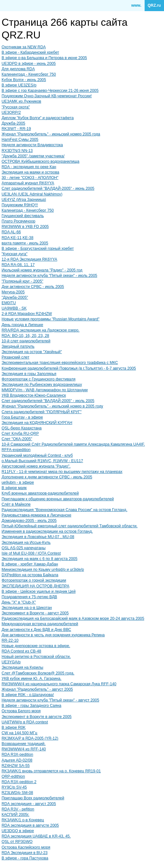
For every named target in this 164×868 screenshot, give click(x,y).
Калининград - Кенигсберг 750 (29, 74)
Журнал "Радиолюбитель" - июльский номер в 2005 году (52, 406)
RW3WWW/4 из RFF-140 (24, 749)
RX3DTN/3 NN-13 (17, 151)
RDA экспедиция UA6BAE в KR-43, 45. (36, 836)
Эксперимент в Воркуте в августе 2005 (37, 717)
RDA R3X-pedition (17, 755)
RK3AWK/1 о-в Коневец (23, 820)
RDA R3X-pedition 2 (19, 782)
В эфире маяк (14, 488)
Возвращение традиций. (24, 744)
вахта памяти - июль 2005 (25, 243)
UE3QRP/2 (11, 113)
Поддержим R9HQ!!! (20, 205)
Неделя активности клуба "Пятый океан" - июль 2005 (49, 276)
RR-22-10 (10, 640)
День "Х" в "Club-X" (19, 602)
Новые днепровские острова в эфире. (36, 646)
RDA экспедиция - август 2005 (29, 804)
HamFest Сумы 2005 (20, 140)
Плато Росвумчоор (18, 221)
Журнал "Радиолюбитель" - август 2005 (37, 689)
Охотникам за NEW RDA (24, 47)
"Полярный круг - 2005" (22, 281)
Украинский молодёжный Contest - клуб (37, 455)
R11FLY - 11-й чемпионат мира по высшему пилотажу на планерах (62, 472)
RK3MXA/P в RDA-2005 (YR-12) (30, 738)
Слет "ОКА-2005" (17, 439)
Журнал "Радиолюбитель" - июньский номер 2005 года (51, 134)
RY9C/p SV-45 (14, 787)
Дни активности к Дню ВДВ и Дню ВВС (36, 630)
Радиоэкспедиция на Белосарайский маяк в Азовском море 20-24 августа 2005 (73, 619)
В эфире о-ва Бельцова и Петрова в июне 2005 (44, 58)
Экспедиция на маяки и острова (30, 172)
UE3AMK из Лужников (21, 101)
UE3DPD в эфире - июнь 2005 (29, 64)
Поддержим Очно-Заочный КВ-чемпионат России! (47, 96)
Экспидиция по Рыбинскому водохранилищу (42, 385)
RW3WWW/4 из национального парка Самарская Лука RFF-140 (59, 684)
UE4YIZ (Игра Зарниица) (24, 200)
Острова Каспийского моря (26, 847)
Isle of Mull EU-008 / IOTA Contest (31, 553)
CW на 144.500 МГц (19, 733)
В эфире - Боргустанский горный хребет (38, 249)
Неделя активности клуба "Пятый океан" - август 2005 (50, 700)
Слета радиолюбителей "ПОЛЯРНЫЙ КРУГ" (42, 412)
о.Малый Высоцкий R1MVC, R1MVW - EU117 (42, 461)
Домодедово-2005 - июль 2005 (29, 521)
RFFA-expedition (16, 450)
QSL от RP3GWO (17, 842)
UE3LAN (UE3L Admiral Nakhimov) (32, 194)
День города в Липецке (22, 325)
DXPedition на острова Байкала (30, 575)
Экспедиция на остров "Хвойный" (32, 352)
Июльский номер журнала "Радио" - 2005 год (42, 270)
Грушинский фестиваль (23, 216)
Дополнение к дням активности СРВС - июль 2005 (47, 477)
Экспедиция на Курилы (22, 667)
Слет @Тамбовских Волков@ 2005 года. (38, 673)
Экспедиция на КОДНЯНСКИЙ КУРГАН (37, 423)
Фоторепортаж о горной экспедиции (34, 580)
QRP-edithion (13, 776)
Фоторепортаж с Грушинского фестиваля (38, 379)
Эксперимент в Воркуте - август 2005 (35, 613)
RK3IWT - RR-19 (16, 129)
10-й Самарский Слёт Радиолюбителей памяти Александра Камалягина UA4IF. (73, 444)
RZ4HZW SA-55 (16, 766)
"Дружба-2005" (15, 297)
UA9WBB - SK (14, 308)
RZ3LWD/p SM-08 (17, 793)
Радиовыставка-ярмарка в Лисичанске (36, 515)
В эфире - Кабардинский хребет (30, 52)
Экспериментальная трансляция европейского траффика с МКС (60, 363)
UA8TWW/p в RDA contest (25, 722)
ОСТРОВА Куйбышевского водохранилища (41, 161)
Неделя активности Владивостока (32, 145)
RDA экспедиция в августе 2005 (30, 825)
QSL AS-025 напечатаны (24, 548)
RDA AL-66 (11, 232)
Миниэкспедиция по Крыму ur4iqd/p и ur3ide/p (43, 570)
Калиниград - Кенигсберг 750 (28, 210)
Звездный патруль (18, 346)
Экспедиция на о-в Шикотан (27, 608)
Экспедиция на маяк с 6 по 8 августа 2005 (39, 559)
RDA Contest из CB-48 (21, 651)
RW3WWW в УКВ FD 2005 (25, 227)
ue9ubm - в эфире (18, 482)
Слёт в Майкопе (16, 504)
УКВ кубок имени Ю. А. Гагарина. (31, 679)
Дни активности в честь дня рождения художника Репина (53, 635)
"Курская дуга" (14, 254)
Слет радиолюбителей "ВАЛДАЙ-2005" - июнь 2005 (48, 188)
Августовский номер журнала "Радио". (36, 466)
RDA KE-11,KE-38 (17, 238)
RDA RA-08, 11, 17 (18, 265)
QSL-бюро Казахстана (22, 428)
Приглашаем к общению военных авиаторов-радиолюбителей (58, 499)
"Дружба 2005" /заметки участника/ (33, 156)
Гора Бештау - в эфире (22, 417)
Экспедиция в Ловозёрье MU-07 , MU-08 (38, 537)
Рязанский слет (15, 357)
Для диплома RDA (18, 69)
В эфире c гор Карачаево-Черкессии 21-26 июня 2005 (50, 91)
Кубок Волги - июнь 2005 (24, 80)
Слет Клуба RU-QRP (20, 434)
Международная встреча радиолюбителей (40, 624)
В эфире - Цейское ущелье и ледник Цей (39, 591)
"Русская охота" (16, 107)
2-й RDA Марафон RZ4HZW (27, 314)
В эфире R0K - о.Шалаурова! (28, 695)
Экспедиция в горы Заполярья (29, 374)
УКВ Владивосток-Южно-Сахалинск (34, 395)
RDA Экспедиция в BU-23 (25, 853)
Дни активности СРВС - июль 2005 (33, 287)
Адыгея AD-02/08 (17, 760)
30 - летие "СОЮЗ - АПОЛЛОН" (30, 178)
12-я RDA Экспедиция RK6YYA (29, 259)
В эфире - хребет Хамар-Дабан (30, 564)
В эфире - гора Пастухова (25, 858)
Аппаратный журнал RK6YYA (28, 183)
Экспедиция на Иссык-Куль (26, 543)
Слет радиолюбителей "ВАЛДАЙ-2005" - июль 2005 (48, 401)
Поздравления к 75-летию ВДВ (29, 597)
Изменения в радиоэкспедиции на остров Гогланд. (47, 531)
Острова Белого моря (21, 711)
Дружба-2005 (13, 123)
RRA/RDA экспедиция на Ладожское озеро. (41, 330)
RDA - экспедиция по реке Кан (29, 167)
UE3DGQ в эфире (18, 831)
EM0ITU (9, 303)
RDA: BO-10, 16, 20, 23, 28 (25, 336)
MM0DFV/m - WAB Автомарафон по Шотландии (45, 390)
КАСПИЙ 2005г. (15, 815)
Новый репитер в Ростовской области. (36, 657)
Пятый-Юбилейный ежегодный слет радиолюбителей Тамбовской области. (70, 526)
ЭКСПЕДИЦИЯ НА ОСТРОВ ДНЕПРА (35, 586)
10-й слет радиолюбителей (26, 341)
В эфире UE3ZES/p (19, 85)
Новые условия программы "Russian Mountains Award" (51, 319)
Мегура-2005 (13, 292)
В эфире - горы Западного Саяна (31, 706)
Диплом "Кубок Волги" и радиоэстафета (38, 118)
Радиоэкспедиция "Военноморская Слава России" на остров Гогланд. (65, 510)
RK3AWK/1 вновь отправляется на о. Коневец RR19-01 (51, 771)
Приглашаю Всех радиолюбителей (33, 798)
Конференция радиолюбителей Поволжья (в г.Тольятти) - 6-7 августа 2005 (69, 368)
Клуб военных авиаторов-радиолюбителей (40, 493)
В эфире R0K (14, 728)
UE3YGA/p (11, 662)
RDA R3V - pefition (18, 809)
